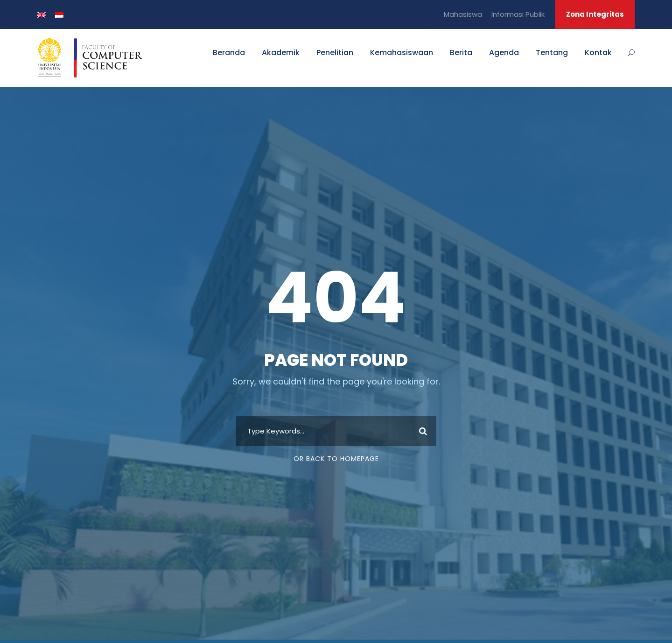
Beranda (229, 52)
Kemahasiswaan (402, 52)
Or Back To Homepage (336, 459)
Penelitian (335, 52)
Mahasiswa (463, 14)
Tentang (552, 52)
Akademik (281, 52)
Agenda (504, 52)
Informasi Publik (518, 14)
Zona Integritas (595, 14)
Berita (461, 52)
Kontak (598, 52)
